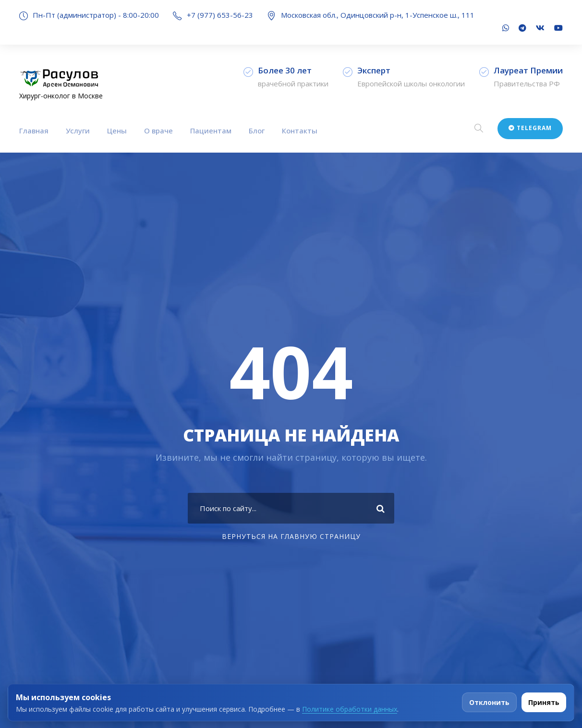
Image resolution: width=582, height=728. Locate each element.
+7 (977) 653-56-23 (220, 15)
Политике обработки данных (350, 709)
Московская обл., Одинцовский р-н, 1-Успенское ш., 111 (378, 15)
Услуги (78, 131)
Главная (34, 131)
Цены (117, 131)
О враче (158, 131)
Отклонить (489, 702)
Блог (257, 131)
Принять (544, 702)
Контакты (300, 131)
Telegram (530, 128)
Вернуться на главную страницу (291, 536)
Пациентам (211, 131)
